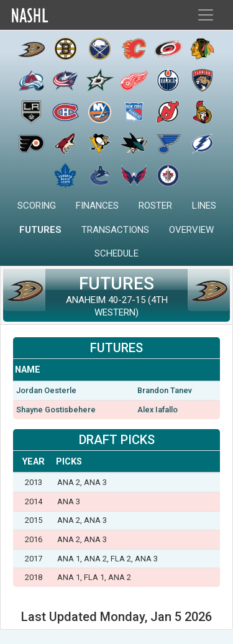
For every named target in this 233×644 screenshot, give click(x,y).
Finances (97, 206)
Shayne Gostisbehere (56, 410)
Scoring (37, 206)
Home (57, 15)
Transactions (115, 230)
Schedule (116, 253)
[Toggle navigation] (206, 15)
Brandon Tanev (165, 390)
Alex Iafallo (158, 410)
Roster (155, 206)
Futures (40, 230)
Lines (204, 206)
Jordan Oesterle (46, 390)
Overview (191, 230)
